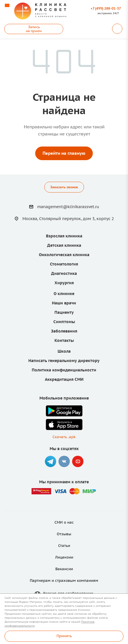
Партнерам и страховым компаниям (64, 581)
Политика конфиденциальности (64, 370)
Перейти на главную (64, 153)
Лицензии (64, 557)
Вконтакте (64, 461)
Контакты (64, 340)
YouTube (78, 461)
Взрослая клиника (64, 236)
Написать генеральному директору (64, 361)
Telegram (51, 461)
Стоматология (64, 264)
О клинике (64, 294)
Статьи (64, 546)
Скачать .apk (64, 437)
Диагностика (64, 273)
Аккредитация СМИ (64, 379)
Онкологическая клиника (64, 255)
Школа (64, 351)
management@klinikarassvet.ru (68, 207)
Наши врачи (64, 303)
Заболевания (64, 331)
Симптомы (64, 322)
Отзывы (64, 534)
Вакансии (64, 569)
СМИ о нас (64, 522)
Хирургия (64, 283)
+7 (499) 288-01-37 (106, 8)
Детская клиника (64, 245)
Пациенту (64, 312)
